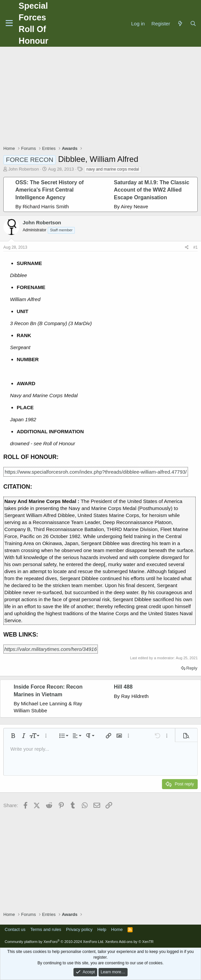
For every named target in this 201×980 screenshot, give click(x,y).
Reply (192, 668)
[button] (13, 736)
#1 (195, 247)
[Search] (193, 24)
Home (117, 929)
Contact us (15, 929)
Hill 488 (123, 687)
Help (102, 929)
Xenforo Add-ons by (129, 942)
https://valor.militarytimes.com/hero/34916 (51, 649)
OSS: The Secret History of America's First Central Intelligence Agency (50, 190)
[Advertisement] (102, 97)
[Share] (187, 248)
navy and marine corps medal (113, 169)
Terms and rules (46, 929)
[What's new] (180, 24)
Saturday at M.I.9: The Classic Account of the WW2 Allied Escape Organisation (152, 190)
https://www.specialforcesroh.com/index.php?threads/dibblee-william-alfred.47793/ (96, 472)
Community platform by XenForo (54, 942)
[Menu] (9, 23)
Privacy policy (79, 929)
